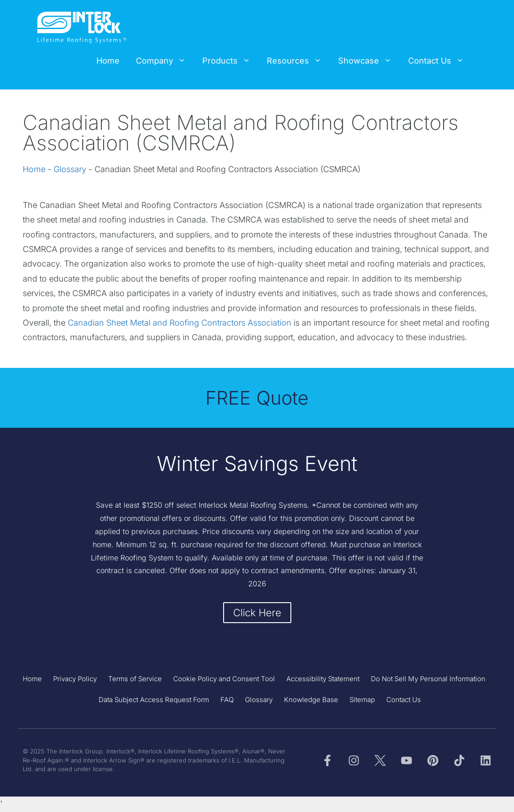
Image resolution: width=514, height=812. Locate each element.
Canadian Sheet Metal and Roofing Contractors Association (180, 323)
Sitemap (362, 701)
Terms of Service (135, 680)
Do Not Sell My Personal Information (428, 680)
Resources (298, 61)
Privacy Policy (75, 680)
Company (165, 61)
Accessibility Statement (323, 680)
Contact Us (440, 61)
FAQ (227, 701)
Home (108, 61)
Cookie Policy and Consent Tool (224, 680)
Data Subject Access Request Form (154, 701)
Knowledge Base (311, 701)
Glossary (70, 169)
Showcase (369, 61)
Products (230, 61)
